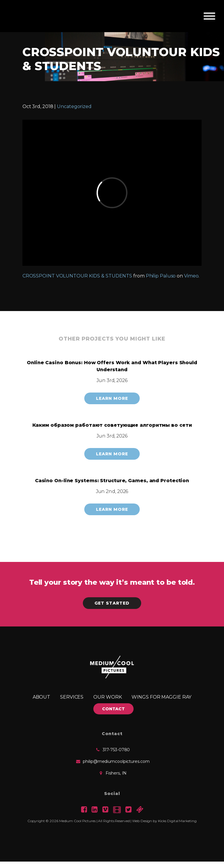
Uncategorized (74, 106)
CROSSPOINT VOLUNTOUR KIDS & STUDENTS (77, 276)
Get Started (112, 603)
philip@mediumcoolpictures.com (116, 761)
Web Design (142, 821)
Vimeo (191, 276)
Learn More (112, 398)
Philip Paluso (161, 276)
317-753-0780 (116, 750)
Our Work (107, 697)
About (42, 697)
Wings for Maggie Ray (161, 697)
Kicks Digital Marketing (177, 821)
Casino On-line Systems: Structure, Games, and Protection (112, 481)
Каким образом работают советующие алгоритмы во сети (112, 425)
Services (72, 697)
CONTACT (113, 709)
